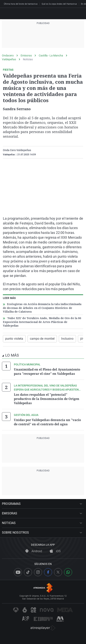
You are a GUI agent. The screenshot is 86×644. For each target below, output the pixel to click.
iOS (55, 551)
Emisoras (26, 55)
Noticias (28, 59)
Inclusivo (67, 339)
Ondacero (8, 55)
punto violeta (14, 339)
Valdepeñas (9, 59)
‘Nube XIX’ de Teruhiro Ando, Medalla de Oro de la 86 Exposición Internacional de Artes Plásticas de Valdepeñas (42, 322)
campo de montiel (42, 339)
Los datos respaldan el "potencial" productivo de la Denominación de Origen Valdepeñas (47, 399)
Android (34, 551)
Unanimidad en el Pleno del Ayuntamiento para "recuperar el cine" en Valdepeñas (47, 372)
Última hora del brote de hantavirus (21, 4)
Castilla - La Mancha (51, 55)
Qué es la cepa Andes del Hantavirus (59, 4)
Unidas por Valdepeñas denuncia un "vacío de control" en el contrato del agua (47, 422)
